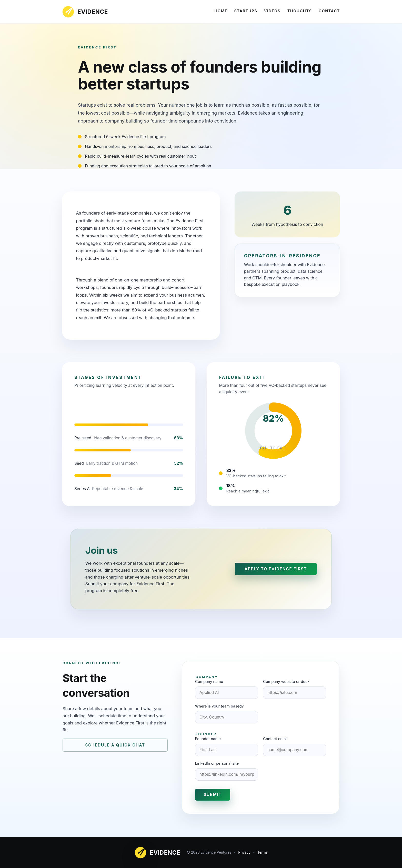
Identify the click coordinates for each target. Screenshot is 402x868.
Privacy (244, 852)
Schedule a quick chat (115, 745)
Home (221, 11)
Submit (213, 795)
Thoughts (300, 11)
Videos (272, 11)
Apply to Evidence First (276, 569)
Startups (246, 11)
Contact (329, 11)
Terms (263, 852)
